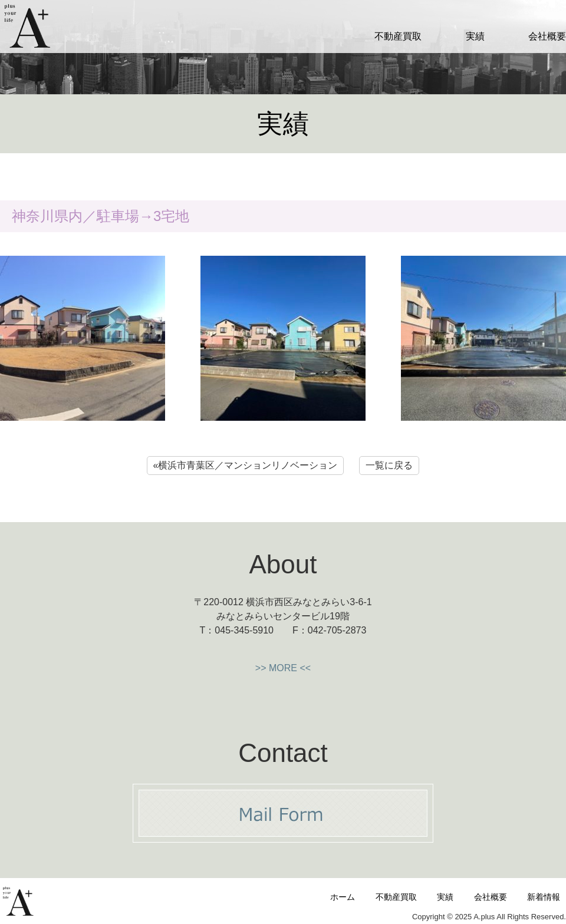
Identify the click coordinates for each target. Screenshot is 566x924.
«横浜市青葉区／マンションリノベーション (246, 465)
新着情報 (544, 897)
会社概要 (547, 36)
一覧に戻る (389, 465)
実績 (475, 36)
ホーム (343, 897)
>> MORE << (283, 668)
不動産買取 (398, 36)
